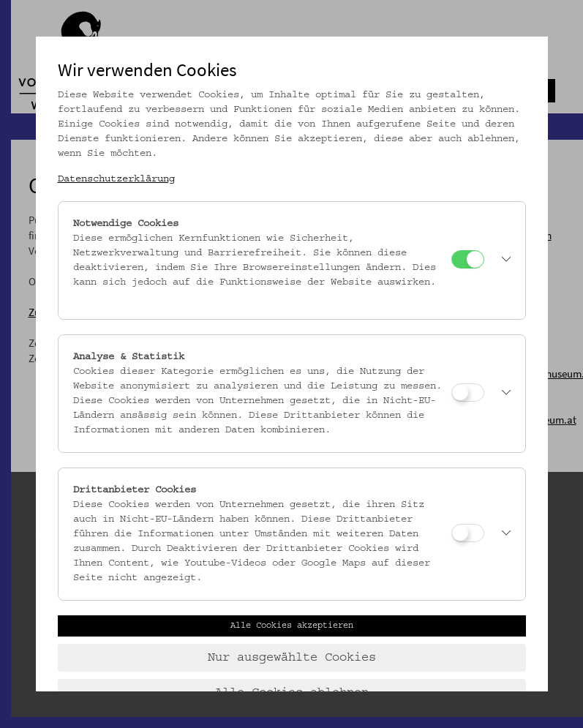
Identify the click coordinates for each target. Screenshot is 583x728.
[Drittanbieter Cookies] (468, 533)
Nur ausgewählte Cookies (292, 658)
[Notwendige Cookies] (468, 259)
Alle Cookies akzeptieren (292, 626)
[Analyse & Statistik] (468, 393)
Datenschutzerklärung (116, 179)
